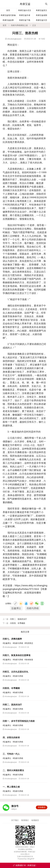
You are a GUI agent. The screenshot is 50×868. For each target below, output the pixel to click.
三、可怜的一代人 (11, 754)
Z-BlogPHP (30, 859)
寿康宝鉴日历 (41, 20)
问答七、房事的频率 (12, 639)
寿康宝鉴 (25, 4)
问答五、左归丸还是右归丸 (15, 672)
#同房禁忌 (29, 643)
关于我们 (15, 820)
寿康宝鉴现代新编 (8, 15)
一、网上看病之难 (11, 787)
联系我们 (25, 820)
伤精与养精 (33, 608)
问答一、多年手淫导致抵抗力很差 (19, 721)
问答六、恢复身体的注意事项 (17, 655)
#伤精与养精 (18, 643)
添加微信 (42, 807)
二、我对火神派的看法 (13, 770)
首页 (8, 10)
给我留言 (35, 820)
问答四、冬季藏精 (18, 623)
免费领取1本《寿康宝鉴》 (25, 865)
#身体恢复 (29, 660)
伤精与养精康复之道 (19, 25)
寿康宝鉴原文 (41, 10)
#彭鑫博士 (7, 643)
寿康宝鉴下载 (25, 20)
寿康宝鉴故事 (8, 20)
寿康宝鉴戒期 (41, 15)
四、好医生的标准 (11, 737)
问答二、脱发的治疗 (19, 619)
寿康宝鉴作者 (25, 15)
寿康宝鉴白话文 (25, 10)
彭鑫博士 (16, 608)
